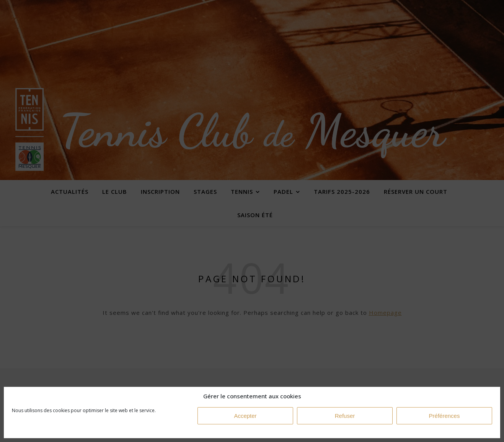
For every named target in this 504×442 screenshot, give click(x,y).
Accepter (245, 416)
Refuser (345, 416)
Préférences (444, 416)
